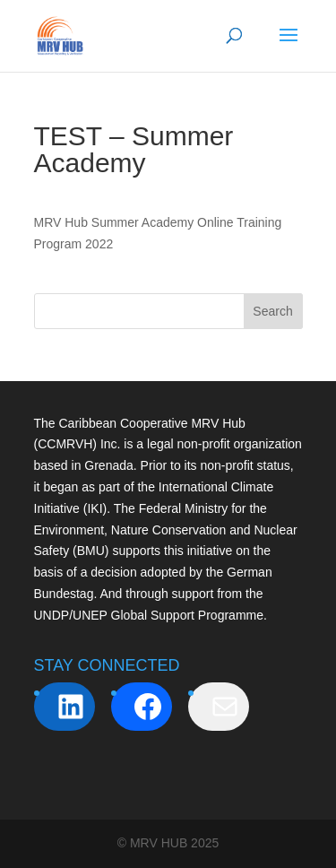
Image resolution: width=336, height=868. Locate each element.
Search (272, 311)
